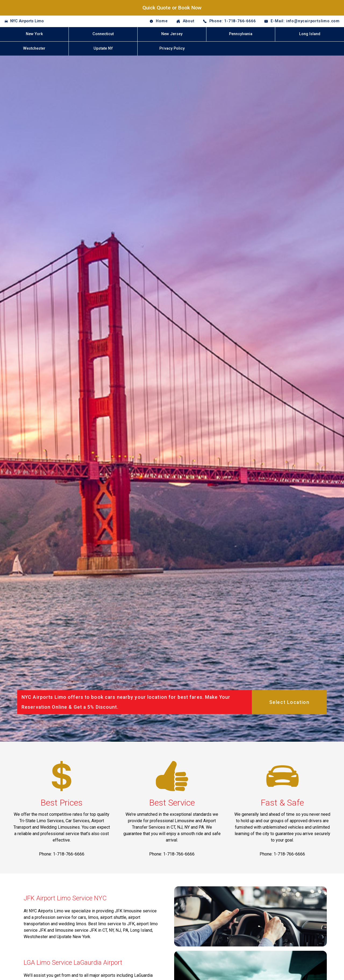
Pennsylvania (241, 34)
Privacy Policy (172, 48)
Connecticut (103, 34)
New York (34, 34)
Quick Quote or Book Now (172, 8)
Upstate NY (103, 48)
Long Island (310, 34)
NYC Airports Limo (27, 21)
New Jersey (172, 34)
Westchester (34, 48)
